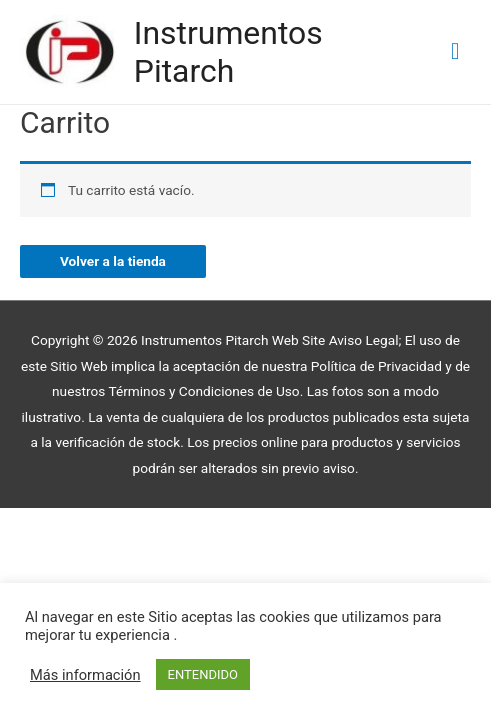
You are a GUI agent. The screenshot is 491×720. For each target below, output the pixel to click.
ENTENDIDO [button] (203, 674)
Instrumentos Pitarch (228, 52)
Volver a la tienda (113, 261)
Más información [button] (85, 675)
